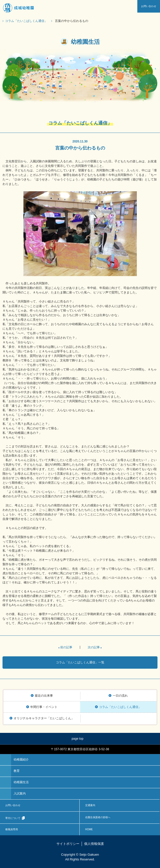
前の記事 (66, 647)
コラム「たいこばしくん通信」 (26, 21)
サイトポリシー (68, 844)
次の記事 (94, 647)
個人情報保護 (94, 844)
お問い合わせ (149, 6)
